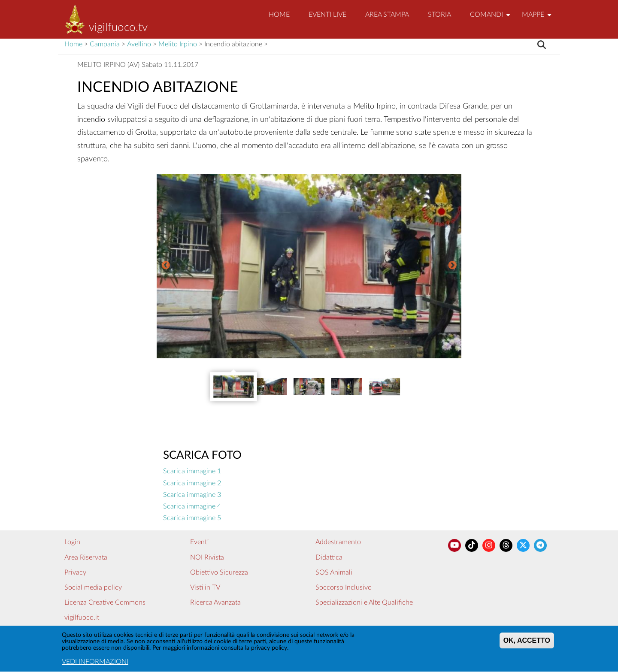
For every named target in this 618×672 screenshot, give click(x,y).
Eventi (199, 542)
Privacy (75, 572)
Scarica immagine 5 (192, 518)
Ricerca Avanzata (215, 602)
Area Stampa (387, 15)
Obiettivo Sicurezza (219, 572)
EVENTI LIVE (327, 15)
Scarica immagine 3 (192, 495)
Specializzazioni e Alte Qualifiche (364, 602)
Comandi (491, 18)
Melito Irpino (178, 44)
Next (452, 266)
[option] (309, 266)
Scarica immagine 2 (192, 483)
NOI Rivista (207, 557)
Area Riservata (86, 557)
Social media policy (93, 587)
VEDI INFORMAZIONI (95, 663)
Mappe (538, 18)
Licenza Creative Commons (105, 602)
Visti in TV (205, 587)
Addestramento (338, 542)
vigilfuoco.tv (118, 27)
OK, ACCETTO (527, 642)
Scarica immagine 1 (192, 471)
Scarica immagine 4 (192, 506)
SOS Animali (334, 572)
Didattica (329, 557)
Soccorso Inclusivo (344, 587)
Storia (439, 15)
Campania (105, 44)
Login (72, 542)
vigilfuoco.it (82, 618)
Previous (166, 266)
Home (279, 15)
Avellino (139, 44)
